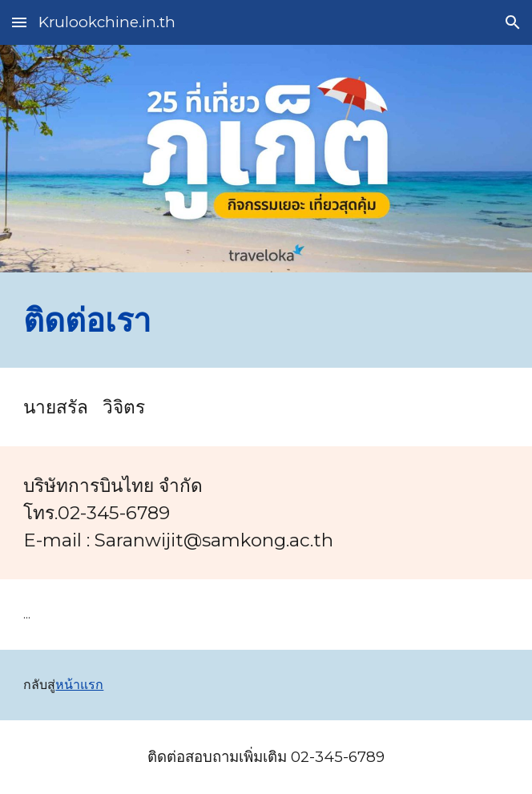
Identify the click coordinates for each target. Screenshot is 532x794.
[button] (19, 22)
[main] (266, 320)
